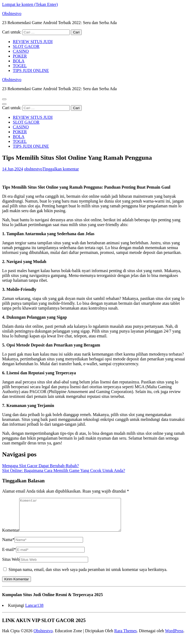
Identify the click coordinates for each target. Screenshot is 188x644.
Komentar (11, 537)
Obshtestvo (12, 14)
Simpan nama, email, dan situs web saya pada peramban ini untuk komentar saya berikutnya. (88, 576)
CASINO (21, 51)
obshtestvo (33, 169)
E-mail (9, 556)
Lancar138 (34, 612)
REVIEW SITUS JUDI (33, 42)
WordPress (174, 637)
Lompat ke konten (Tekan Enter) (30, 4)
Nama (8, 546)
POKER (20, 56)
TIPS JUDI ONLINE (31, 71)
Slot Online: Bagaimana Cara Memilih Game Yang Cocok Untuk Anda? (64, 470)
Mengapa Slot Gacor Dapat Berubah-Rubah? (40, 466)
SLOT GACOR (26, 46)
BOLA (19, 61)
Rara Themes (126, 637)
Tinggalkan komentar (61, 169)
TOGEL (20, 66)
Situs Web (11, 566)
